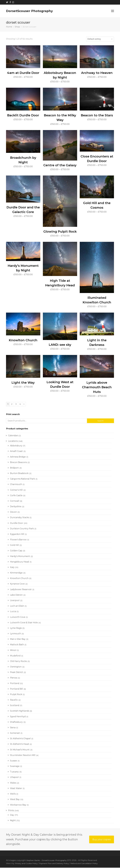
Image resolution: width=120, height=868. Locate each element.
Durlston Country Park (22, 529)
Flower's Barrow (18, 540)
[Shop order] (100, 39)
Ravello (14, 700)
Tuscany (14, 772)
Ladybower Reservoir (21, 590)
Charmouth (16, 485)
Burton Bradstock (19, 474)
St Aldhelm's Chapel (20, 739)
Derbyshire (16, 507)
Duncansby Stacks (20, 518)
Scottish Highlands (20, 711)
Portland (15, 684)
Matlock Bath (17, 645)
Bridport (14, 468)
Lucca (13, 612)
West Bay (15, 800)
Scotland (15, 706)
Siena (13, 728)
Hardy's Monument (20, 557)
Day (12, 815)
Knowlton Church (19, 579)
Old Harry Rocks (18, 662)
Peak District (16, 673)
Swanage (15, 767)
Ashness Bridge (18, 457)
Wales (13, 783)
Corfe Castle (16, 496)
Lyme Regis (16, 628)
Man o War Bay (18, 639)
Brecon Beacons (18, 463)
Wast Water (16, 789)
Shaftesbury (16, 722)
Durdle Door (17, 523)
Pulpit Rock (16, 695)
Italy (12, 568)
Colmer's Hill (16, 490)
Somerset (15, 733)
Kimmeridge (16, 573)
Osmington (16, 667)
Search (100, 421)
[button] (113, 11)
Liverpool (15, 601)
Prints (11, 811)
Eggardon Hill (17, 534)
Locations (13, 442)
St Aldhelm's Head (19, 745)
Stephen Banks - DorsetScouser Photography (49, 861)
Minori (13, 651)
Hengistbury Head (20, 562)
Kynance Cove (17, 584)
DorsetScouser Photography (29, 11)
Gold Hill (14, 546)
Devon (13, 512)
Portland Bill (16, 689)
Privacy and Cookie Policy (27, 864)
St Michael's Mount (20, 750)
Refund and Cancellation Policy (91, 864)
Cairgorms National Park (22, 479)
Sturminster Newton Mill (23, 756)
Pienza (13, 678)
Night (13, 821)
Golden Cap (16, 551)
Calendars (13, 436)
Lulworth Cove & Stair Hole (24, 623)
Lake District (16, 595)
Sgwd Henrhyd (18, 717)
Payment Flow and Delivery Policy (58, 864)
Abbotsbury (16, 446)
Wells (13, 794)
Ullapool (14, 778)
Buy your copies (102, 840)
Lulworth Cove (18, 617)
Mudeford (15, 656)
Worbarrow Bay (18, 805)
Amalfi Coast (16, 452)
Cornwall (15, 501)
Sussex (14, 761)
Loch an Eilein (17, 606)
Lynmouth (15, 634)
